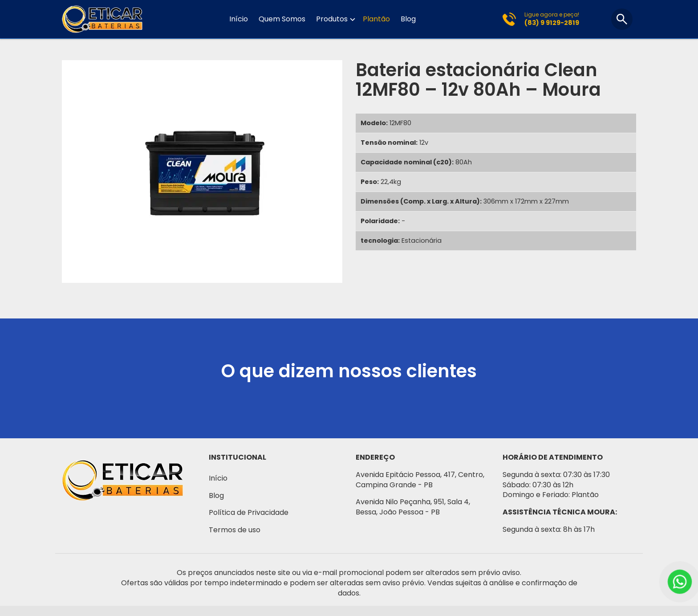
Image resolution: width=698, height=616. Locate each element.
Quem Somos (282, 19)
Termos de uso (235, 530)
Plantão (376, 19)
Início (239, 19)
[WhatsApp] (680, 582)
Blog (408, 19)
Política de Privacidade (249, 512)
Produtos (332, 19)
